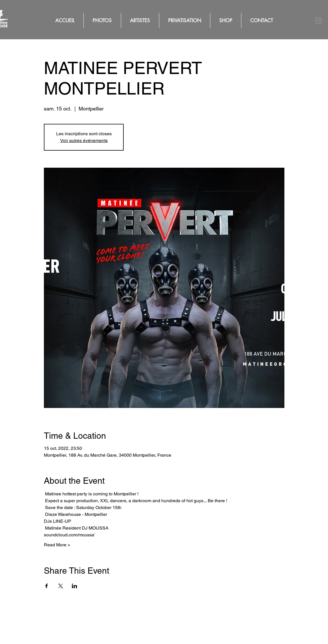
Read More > (57, 545)
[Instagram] (318, 21)
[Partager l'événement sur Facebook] (47, 586)
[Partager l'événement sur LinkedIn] (75, 586)
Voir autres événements (84, 141)
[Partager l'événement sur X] (61, 586)
